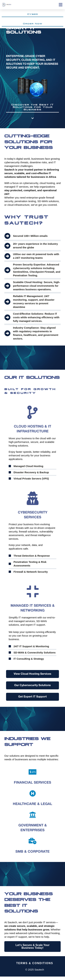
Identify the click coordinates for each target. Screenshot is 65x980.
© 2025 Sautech (35, 970)
